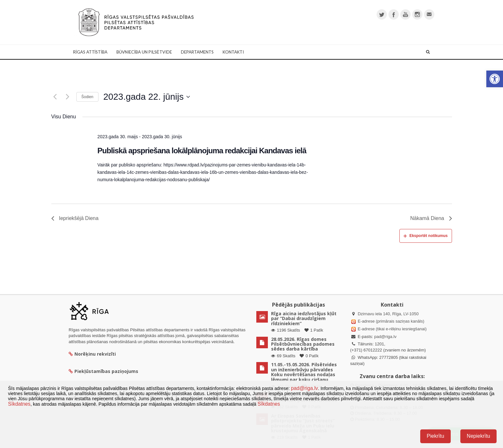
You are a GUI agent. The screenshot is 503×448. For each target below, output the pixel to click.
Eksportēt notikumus (426, 236)
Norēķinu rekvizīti (92, 354)
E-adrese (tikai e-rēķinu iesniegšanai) (392, 329)
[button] (495, 79)
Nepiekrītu (478, 436)
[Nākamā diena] (68, 97)
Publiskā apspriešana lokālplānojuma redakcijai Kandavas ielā (202, 151)
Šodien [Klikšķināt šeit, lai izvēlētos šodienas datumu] (87, 97)
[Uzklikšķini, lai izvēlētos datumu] (147, 97)
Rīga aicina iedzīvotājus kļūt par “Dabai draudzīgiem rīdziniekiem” (304, 318)
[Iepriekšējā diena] (55, 97)
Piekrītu (435, 436)
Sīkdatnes (19, 404)
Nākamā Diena (431, 218)
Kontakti (233, 52)
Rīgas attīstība (90, 52)
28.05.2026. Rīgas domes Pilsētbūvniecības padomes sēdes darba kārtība (303, 344)
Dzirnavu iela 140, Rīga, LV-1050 (388, 314)
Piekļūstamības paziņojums (103, 371)
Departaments (197, 52)
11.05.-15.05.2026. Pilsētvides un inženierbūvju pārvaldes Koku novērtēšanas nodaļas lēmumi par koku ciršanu (304, 372)
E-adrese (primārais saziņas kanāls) (391, 321)
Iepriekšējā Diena (75, 218)
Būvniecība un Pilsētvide (144, 52)
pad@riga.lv (385, 337)
